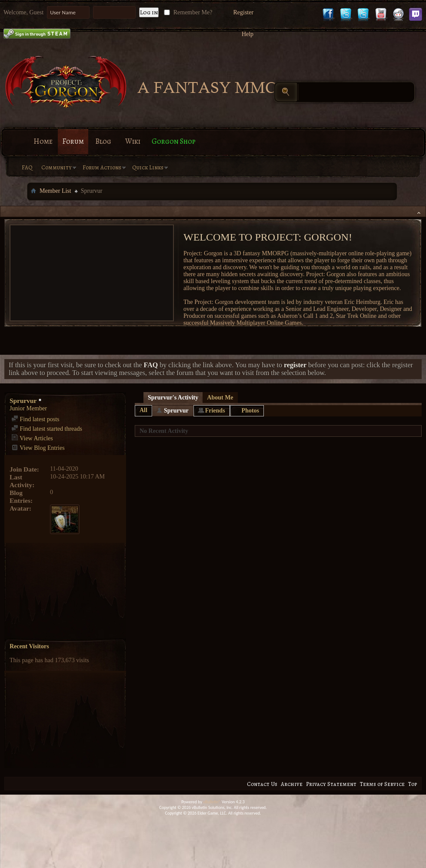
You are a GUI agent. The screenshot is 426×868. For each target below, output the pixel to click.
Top (413, 784)
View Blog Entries (38, 448)
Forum (73, 141)
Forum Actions (102, 167)
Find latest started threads (47, 429)
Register (243, 12)
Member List (55, 191)
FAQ (27, 167)
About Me (220, 398)
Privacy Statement (331, 784)
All (143, 410)
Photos (250, 411)
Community (57, 167)
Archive (292, 784)
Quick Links (148, 167)
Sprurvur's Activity (173, 398)
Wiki (133, 141)
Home (43, 141)
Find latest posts (35, 419)
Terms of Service (382, 784)
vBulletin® (212, 802)
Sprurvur (176, 411)
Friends (215, 411)
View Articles (32, 438)
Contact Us (262, 784)
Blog (103, 141)
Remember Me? (187, 12)
